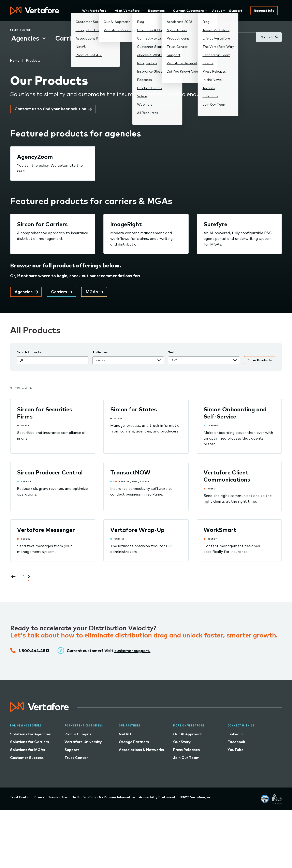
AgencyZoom (35, 157)
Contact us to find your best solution (50, 109)
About (217, 11)
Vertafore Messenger (46, 530)
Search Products (29, 352)
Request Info (264, 11)
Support (236, 11)
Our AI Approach (188, 734)
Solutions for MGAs (28, 750)
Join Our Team (186, 758)
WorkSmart (220, 530)
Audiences (100, 352)
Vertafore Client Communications (227, 476)
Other (141, 38)
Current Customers (188, 11)
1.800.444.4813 (34, 651)
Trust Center (76, 758)
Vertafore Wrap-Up (137, 530)
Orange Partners (134, 742)
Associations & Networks (141, 750)
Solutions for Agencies (30, 734)
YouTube (236, 750)
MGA (135, 481)
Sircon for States (134, 409)
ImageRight (126, 224)
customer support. (132, 651)
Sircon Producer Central (50, 472)
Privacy (39, 797)
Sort (171, 352)
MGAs (106, 38)
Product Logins (78, 734)
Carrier (213, 425)
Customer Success (27, 758)
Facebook (236, 742)
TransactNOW (130, 472)
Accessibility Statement (157, 797)
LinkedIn (235, 734)
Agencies (25, 38)
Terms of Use (58, 797)
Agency (145, 481)
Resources (156, 11)
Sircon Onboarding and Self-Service (235, 413)
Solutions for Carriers (30, 742)
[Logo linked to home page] (40, 710)
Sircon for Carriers (42, 224)
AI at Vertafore (127, 11)
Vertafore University (83, 742)
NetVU (125, 734)
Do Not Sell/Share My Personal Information (103, 797)
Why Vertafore (94, 11)
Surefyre (215, 224)
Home (15, 60)
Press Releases (186, 750)
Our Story (182, 742)
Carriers (68, 38)
